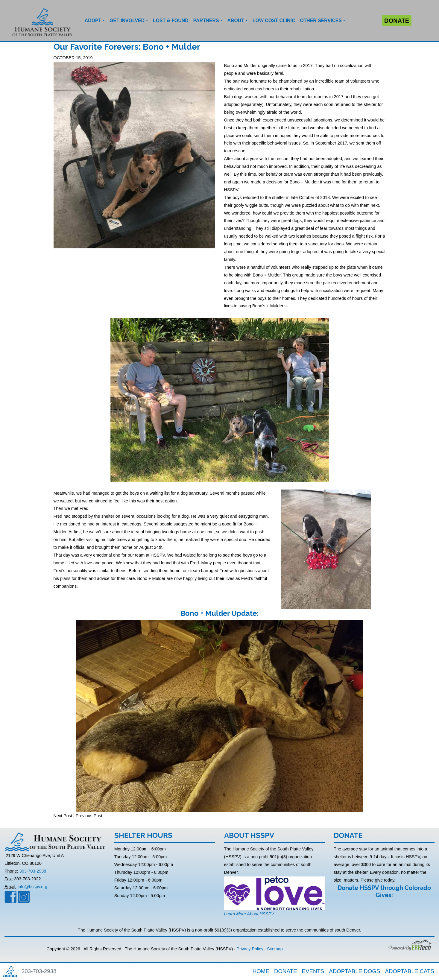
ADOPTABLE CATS (410, 971)
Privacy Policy (250, 949)
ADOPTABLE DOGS (354, 971)
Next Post (63, 816)
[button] (95, 21)
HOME (261, 971)
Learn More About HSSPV (249, 914)
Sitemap (275, 949)
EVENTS (313, 971)
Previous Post (89, 816)
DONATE (286, 971)
